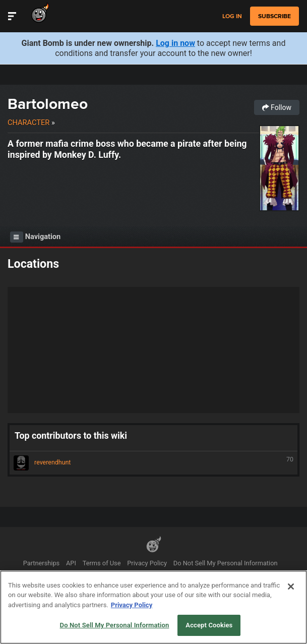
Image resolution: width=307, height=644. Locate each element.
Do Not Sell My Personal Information (226, 563)
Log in (232, 16)
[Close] (291, 587)
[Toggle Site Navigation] (12, 16)
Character (28, 123)
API (71, 563)
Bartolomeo (48, 104)
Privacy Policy (147, 563)
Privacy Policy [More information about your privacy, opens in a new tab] (132, 605)
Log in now (175, 43)
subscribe (274, 16)
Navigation (35, 237)
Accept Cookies (209, 625)
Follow (277, 107)
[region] (154, 607)
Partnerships (42, 563)
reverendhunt (154, 463)
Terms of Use (102, 563)
